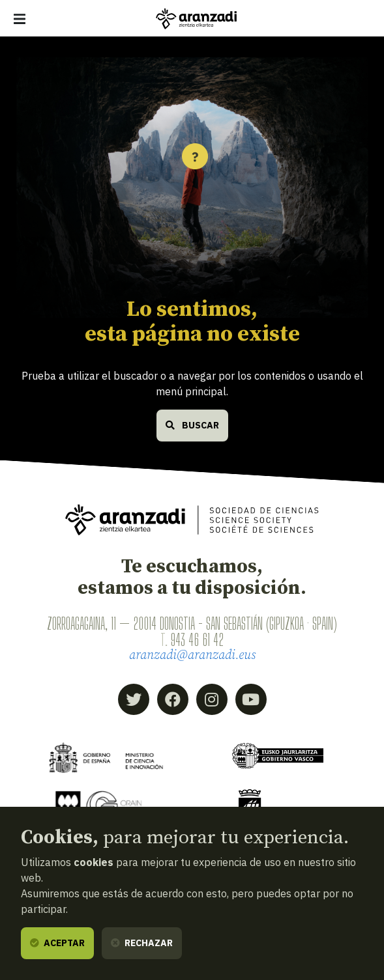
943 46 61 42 (197, 640)
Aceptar (57, 943)
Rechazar (142, 943)
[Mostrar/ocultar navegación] (20, 19)
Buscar (192, 425)
